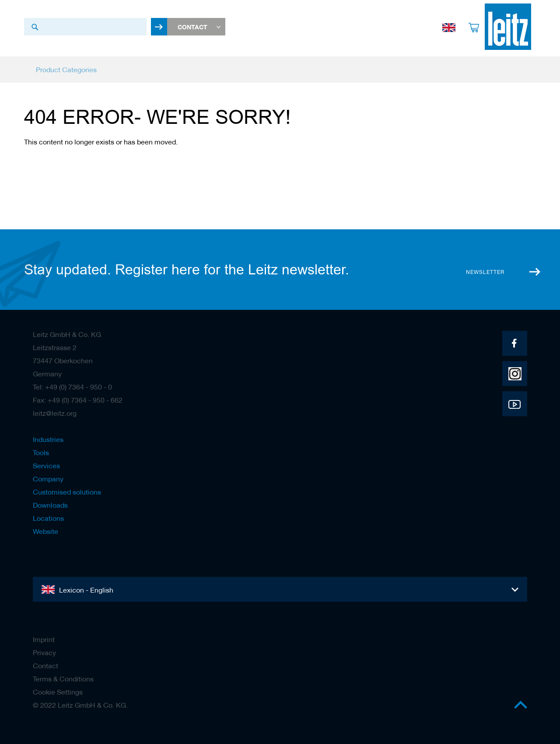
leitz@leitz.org (55, 413)
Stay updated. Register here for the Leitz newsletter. (187, 270)
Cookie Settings (58, 692)
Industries (48, 439)
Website (45, 531)
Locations (48, 518)
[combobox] (85, 27)
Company (48, 479)
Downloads (50, 505)
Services (46, 466)
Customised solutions (67, 492)
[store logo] (504, 27)
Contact (45, 666)
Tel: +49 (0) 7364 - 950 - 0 (72, 387)
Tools (41, 453)
